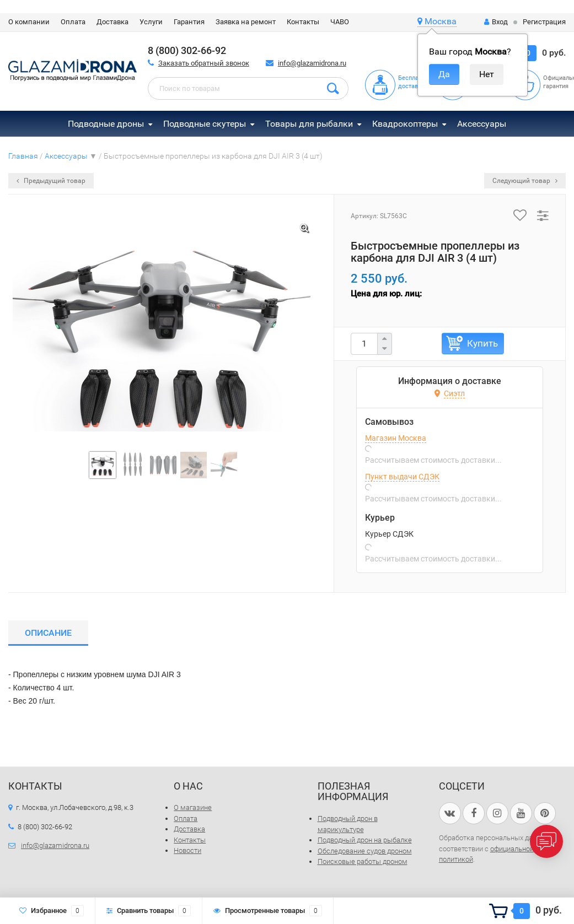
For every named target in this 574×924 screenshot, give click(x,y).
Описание (48, 633)
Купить (482, 343)
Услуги (151, 22)
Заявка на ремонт (246, 22)
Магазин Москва (396, 438)
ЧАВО (340, 22)
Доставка (112, 22)
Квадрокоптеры (405, 124)
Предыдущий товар (51, 181)
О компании (29, 22)
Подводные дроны (106, 124)
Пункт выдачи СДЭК (402, 477)
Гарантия (189, 22)
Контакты (303, 22)
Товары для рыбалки (309, 124)
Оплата (73, 22)
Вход (496, 22)
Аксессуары (482, 124)
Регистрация (544, 22)
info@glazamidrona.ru (312, 63)
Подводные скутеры (205, 124)
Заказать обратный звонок (204, 63)
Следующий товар (525, 181)
